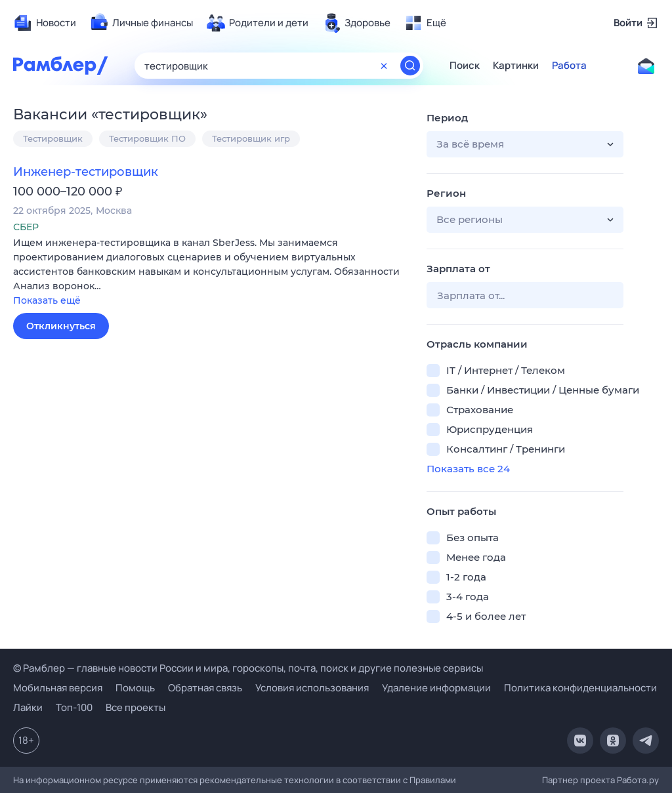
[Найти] (410, 66)
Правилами (433, 780)
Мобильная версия (58, 688)
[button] (210, 273)
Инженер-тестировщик (86, 172)
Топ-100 (74, 707)
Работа (569, 66)
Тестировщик (53, 138)
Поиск (465, 66)
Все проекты (136, 707)
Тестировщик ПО (147, 138)
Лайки (28, 707)
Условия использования (312, 688)
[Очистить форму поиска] (384, 66)
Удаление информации (436, 688)
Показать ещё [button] (47, 300)
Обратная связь (205, 688)
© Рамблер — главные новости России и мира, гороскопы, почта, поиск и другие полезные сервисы (248, 668)
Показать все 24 (468, 469)
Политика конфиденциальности (580, 688)
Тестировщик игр (251, 138)
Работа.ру (638, 780)
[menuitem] (45, 23)
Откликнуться (61, 326)
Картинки (516, 66)
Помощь (135, 688)
